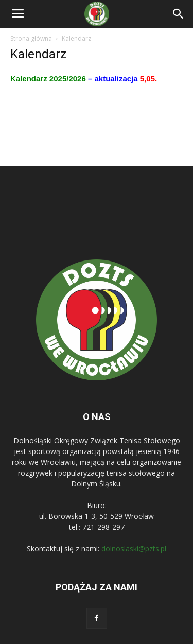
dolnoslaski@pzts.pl (134, 549)
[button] (179, 14)
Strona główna (31, 38)
